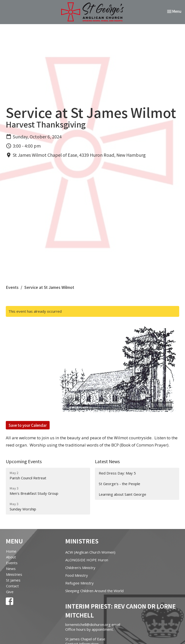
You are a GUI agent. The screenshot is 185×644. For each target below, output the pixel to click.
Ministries (14, 574)
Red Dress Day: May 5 (117, 473)
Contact (12, 586)
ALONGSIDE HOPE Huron (87, 560)
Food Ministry (77, 575)
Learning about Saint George (122, 494)
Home (11, 551)
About (11, 557)
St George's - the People (119, 484)
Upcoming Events (24, 461)
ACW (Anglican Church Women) (90, 552)
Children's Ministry (80, 568)
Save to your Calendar (28, 425)
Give (10, 592)
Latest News (107, 461)
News (11, 569)
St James (13, 580)
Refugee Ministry (79, 583)
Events (12, 287)
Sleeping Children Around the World (94, 591)
